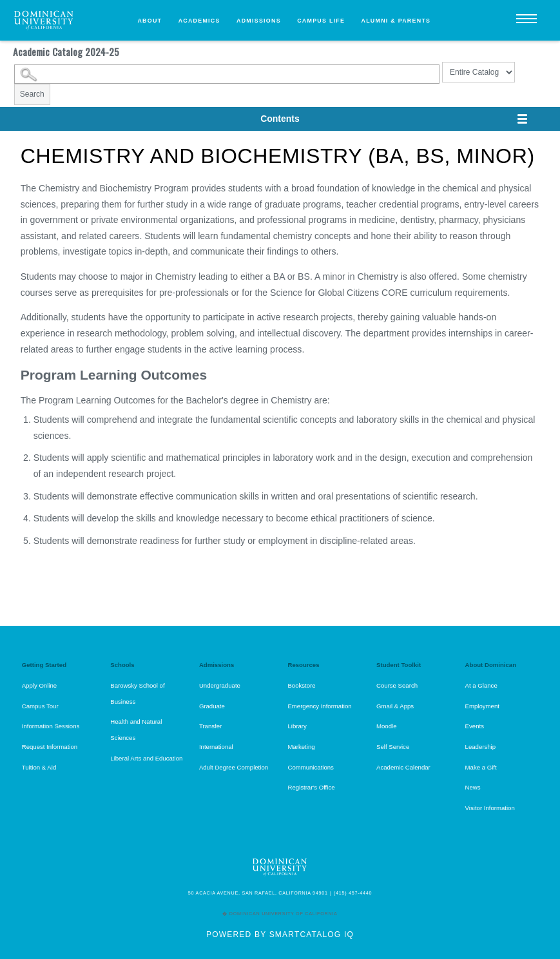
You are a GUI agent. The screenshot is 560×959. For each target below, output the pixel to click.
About (150, 21)
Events (475, 726)
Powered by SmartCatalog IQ (280, 935)
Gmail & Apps (395, 706)
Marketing (301, 747)
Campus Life (321, 21)
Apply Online (39, 685)
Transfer (210, 726)
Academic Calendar (403, 767)
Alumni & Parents (396, 21)
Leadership (480, 747)
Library (297, 726)
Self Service (393, 747)
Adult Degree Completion (234, 767)
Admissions (259, 21)
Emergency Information (319, 706)
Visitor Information (490, 808)
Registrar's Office (311, 787)
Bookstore (301, 685)
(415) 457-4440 (353, 893)
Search (32, 94)
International (216, 747)
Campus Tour (40, 706)
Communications (310, 767)
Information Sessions (51, 726)
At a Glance (481, 685)
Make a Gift (481, 767)
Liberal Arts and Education (146, 758)
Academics (199, 21)
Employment (482, 706)
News (473, 787)
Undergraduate (220, 685)
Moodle (386, 726)
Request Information (50, 747)
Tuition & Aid (39, 767)
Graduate (212, 706)
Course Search (397, 685)
